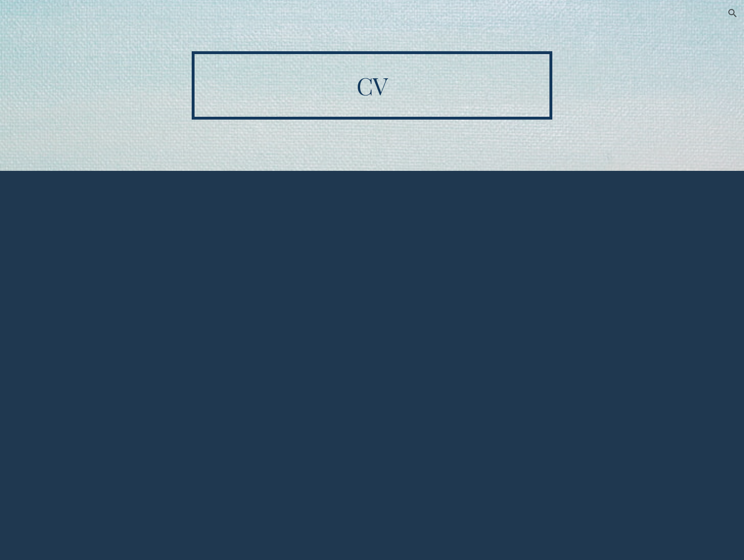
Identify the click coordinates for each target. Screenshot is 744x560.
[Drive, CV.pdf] (372, 365)
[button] (733, 13)
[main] (372, 85)
